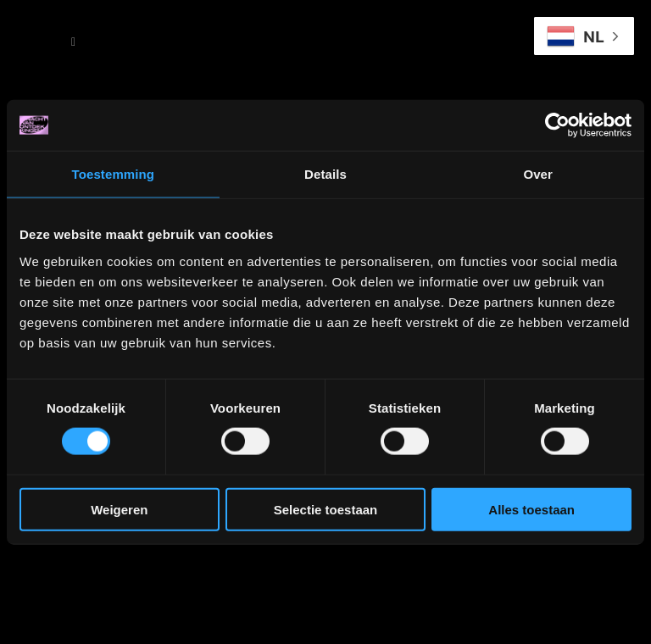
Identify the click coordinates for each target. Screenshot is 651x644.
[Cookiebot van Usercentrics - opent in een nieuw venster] (557, 125)
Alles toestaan (531, 509)
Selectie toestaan (326, 509)
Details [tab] (325, 174)
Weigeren (119, 509)
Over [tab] (538, 174)
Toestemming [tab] (114, 174)
